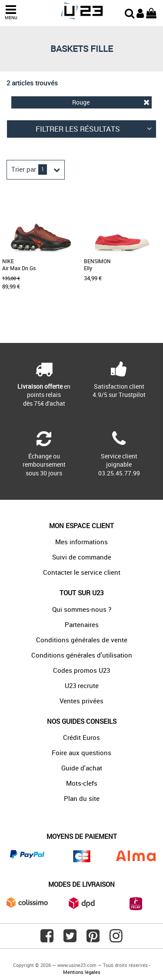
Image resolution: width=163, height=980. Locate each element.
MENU (11, 12)
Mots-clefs (82, 783)
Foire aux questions (81, 753)
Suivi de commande (82, 557)
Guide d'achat (82, 768)
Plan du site (82, 798)
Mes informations (81, 542)
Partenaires (82, 624)
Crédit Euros (81, 737)
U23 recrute (82, 685)
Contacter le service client (82, 572)
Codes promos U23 (81, 670)
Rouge (111, 102)
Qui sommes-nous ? (82, 609)
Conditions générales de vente (82, 640)
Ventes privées (81, 701)
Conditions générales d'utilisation (82, 655)
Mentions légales (82, 972)
